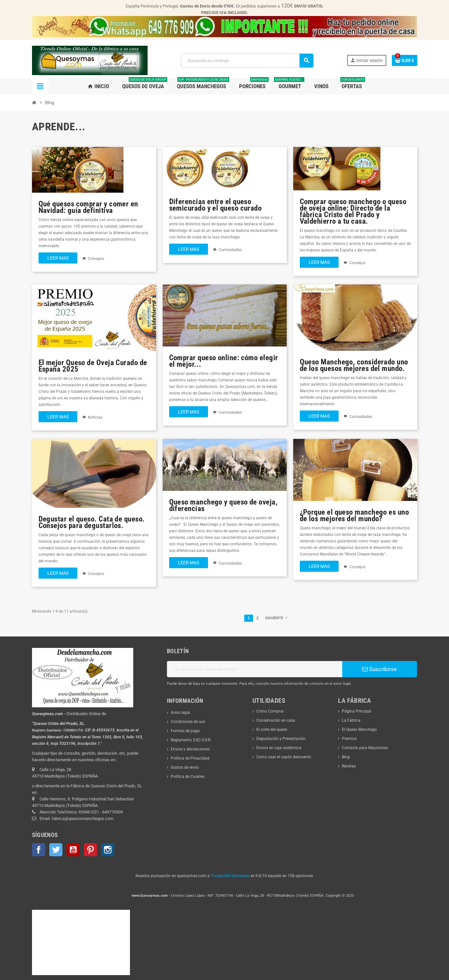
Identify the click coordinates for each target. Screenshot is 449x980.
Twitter (56, 850)
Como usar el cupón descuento (284, 757)
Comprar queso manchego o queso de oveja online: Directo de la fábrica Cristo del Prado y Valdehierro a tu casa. (353, 211)
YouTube (73, 850)
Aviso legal (180, 713)
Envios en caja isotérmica (279, 748)
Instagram (108, 850)
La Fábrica (351, 720)
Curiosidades (230, 250)
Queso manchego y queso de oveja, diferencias (224, 505)
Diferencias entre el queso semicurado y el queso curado (216, 205)
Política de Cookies (188, 777)
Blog (346, 757)
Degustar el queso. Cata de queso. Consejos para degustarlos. (92, 522)
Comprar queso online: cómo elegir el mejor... (224, 361)
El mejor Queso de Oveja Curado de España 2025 (93, 366)
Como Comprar (270, 711)
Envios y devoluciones (190, 749)
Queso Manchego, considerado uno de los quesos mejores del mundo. (354, 365)
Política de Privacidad (190, 758)
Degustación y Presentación (281, 739)
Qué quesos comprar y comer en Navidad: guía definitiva (88, 207)
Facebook (39, 850)
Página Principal (357, 711)
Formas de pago (185, 731)
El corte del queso (272, 730)
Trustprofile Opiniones (230, 876)
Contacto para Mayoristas (365, 748)
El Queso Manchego (359, 730)
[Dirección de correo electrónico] (255, 669)
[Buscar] (247, 61)
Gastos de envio (185, 767)
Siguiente (277, 618)
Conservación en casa (276, 720)
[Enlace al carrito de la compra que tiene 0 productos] (405, 60)
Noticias (95, 417)
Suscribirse (379, 669)
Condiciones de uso (188, 722)
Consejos (96, 259)
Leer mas (58, 258)
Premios (349, 739)
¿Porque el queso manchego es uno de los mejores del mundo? (354, 515)
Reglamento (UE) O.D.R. (191, 740)
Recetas (349, 766)
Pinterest (90, 850)
